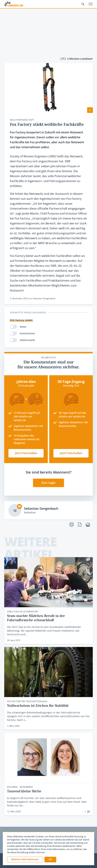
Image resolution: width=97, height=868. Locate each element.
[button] (50, 860)
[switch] (13, 327)
